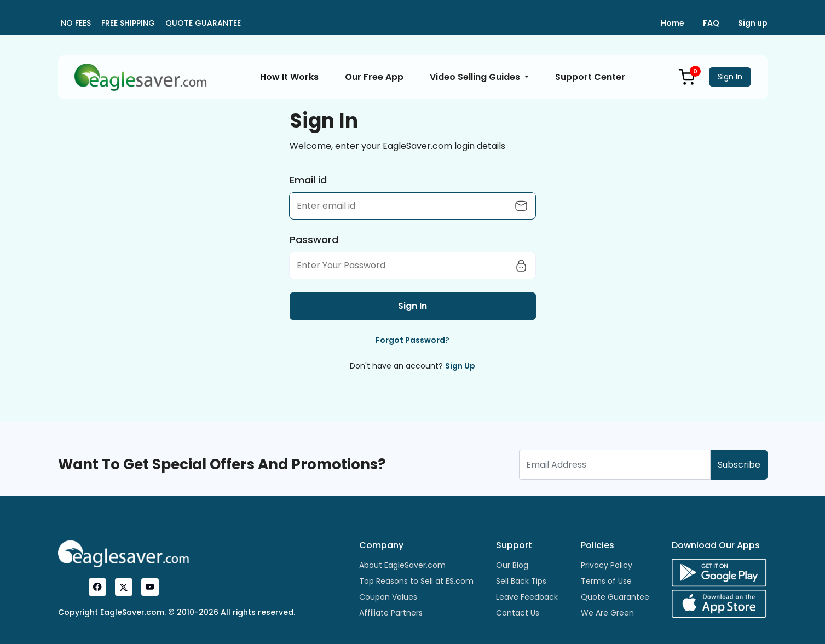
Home (673, 23)
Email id (308, 180)
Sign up (753, 23)
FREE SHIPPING (128, 23)
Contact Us (518, 613)
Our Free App (374, 77)
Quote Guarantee (615, 597)
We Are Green (607, 613)
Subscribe (739, 465)
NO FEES (76, 23)
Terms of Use (606, 581)
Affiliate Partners (391, 613)
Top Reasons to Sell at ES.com (416, 581)
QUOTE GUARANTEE (203, 23)
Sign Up (460, 366)
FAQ (711, 23)
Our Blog (512, 565)
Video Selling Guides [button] (476, 77)
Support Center (590, 77)
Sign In (730, 77)
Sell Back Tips (521, 581)
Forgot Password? (412, 340)
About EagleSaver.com (402, 565)
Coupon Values (388, 597)
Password (314, 240)
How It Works (289, 77)
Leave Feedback (527, 597)
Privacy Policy (607, 565)
